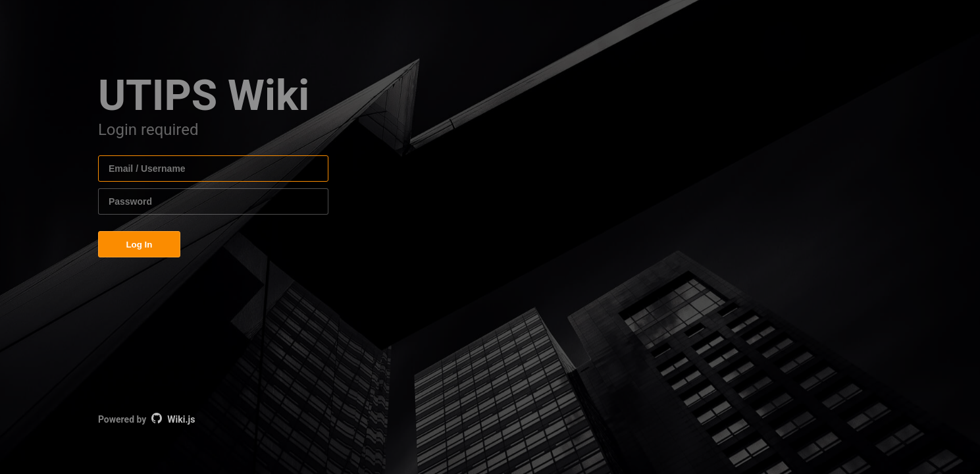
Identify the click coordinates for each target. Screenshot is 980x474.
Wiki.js (181, 419)
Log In (139, 245)
